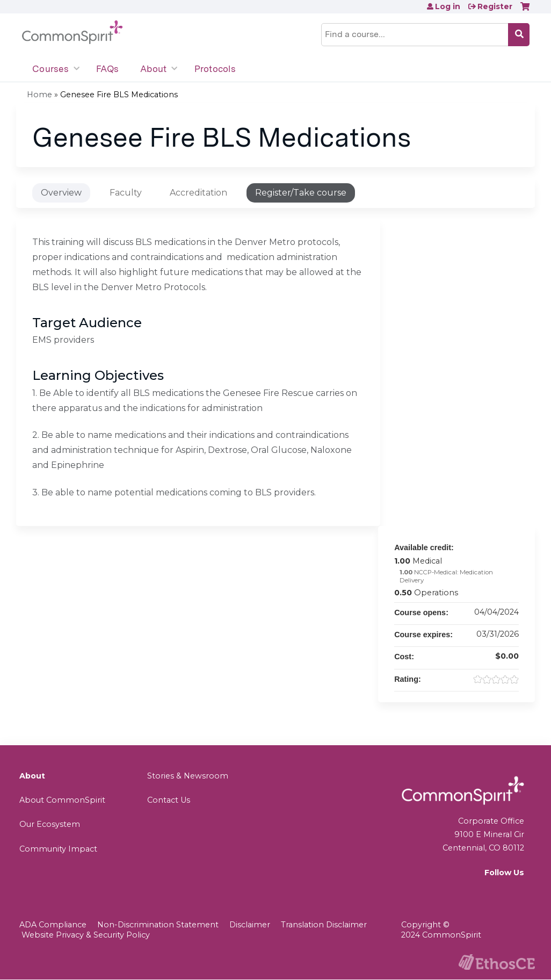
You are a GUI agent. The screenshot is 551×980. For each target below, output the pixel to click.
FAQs (107, 69)
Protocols (215, 69)
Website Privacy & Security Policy (86, 935)
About (153, 69)
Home (39, 95)
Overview (61, 193)
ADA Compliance (53, 925)
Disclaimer (250, 925)
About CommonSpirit (62, 800)
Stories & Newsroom (188, 776)
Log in (448, 6)
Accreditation (198, 193)
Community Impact (58, 849)
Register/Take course (301, 193)
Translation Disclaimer (324, 925)
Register (495, 6)
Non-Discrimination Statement (158, 925)
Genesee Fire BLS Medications (119, 95)
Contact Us (169, 800)
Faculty (126, 193)
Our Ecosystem (50, 824)
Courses (50, 69)
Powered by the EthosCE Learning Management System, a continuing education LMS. (497, 962)
